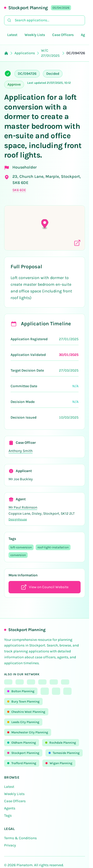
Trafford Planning (22, 763)
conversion (18, 555)
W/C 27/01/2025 (50, 53)
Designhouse (18, 519)
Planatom (25, 865)
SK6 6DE (19, 190)
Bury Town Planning (23, 701)
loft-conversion (21, 547)
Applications (25, 53)
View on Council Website (45, 587)
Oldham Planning (22, 743)
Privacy (10, 845)
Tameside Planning (64, 753)
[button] (45, 224)
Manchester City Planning (28, 732)
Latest (12, 35)
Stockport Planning (28, 8)
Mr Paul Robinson (23, 507)
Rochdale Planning (61, 743)
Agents (10, 808)
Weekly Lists (35, 35)
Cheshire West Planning (26, 712)
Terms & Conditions (20, 838)
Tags (8, 815)
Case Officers (63, 35)
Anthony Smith (21, 451)
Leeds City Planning (23, 722)
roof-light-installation (53, 547)
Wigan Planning (59, 763)
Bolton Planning (21, 691)
